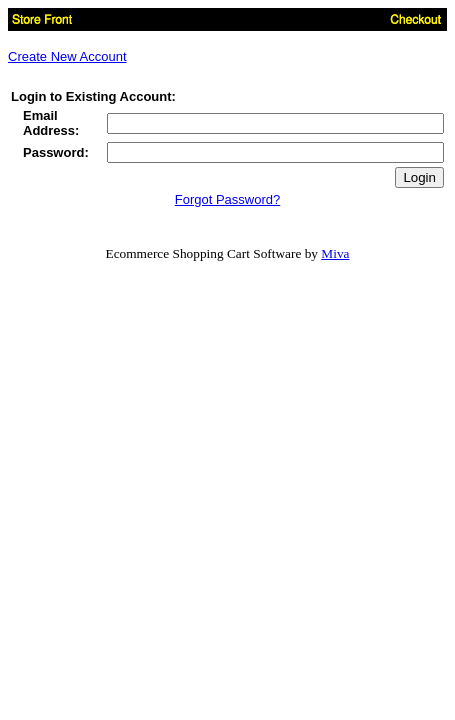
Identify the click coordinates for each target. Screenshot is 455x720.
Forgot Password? (228, 199)
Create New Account (67, 56)
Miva (335, 253)
